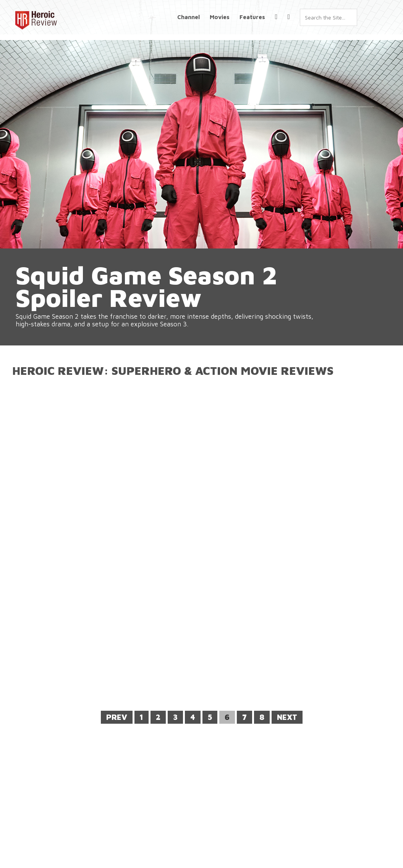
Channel (189, 17)
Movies (220, 17)
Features (252, 17)
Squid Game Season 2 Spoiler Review (165, 297)
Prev (117, 717)
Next (287, 717)
